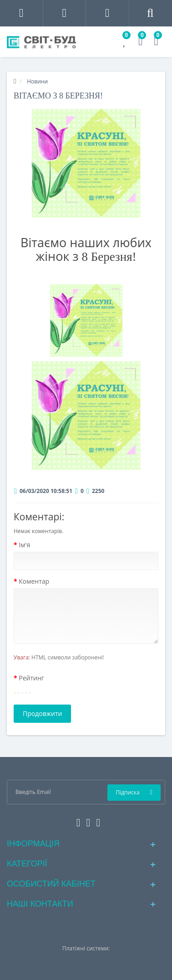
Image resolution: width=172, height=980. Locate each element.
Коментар (34, 581)
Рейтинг (31, 678)
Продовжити (42, 713)
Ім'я (24, 545)
